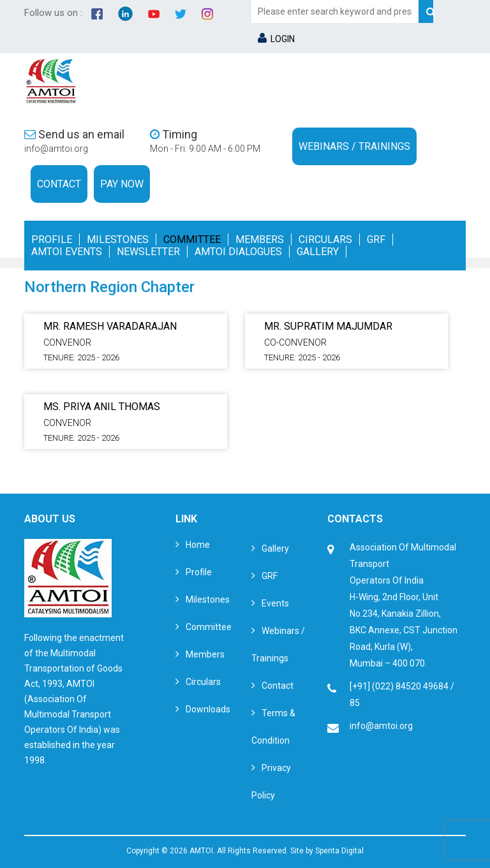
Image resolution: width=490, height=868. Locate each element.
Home (198, 545)
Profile (52, 239)
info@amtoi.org (56, 149)
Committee (192, 239)
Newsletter (148, 252)
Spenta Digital (339, 851)
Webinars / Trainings (354, 146)
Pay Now (122, 184)
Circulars (325, 239)
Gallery (318, 252)
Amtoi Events (67, 252)
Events (275, 603)
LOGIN (276, 39)
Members (260, 239)
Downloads (208, 709)
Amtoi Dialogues (238, 252)
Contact (59, 184)
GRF (376, 239)
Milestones (118, 239)
